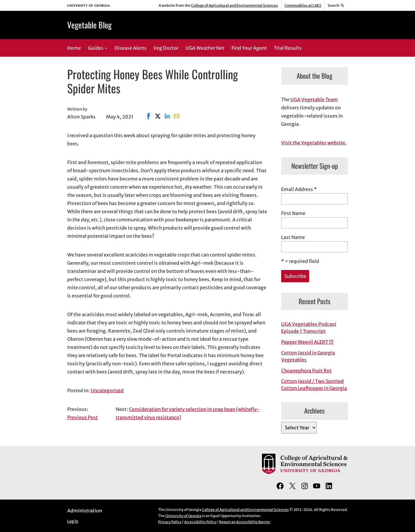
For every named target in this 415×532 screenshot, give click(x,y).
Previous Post (83, 417)
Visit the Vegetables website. (314, 143)
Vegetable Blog (89, 25)
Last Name (293, 237)
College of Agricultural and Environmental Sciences (235, 5)
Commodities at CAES (303, 5)
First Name (293, 213)
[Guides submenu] (106, 48)
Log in (73, 521)
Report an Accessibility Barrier (245, 522)
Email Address (299, 189)
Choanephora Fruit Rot (306, 371)
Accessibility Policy (200, 522)
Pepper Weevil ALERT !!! (307, 342)
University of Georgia (183, 516)
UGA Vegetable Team (314, 99)
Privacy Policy (170, 522)
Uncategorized (107, 390)
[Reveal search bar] (336, 6)
